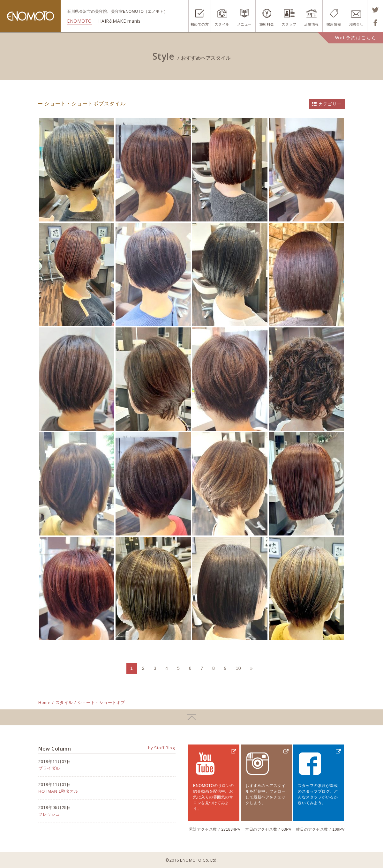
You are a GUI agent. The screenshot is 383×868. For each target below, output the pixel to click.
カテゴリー (330, 104)
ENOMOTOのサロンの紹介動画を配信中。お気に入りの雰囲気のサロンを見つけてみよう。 (214, 797)
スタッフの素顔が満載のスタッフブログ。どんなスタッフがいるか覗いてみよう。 (318, 794)
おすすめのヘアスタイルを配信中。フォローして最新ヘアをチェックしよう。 (265, 794)
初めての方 (200, 24)
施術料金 (267, 24)
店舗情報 (312, 24)
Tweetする (375, 10)
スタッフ (289, 24)
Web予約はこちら (356, 38)
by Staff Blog (161, 748)
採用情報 (334, 24)
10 (238, 668)
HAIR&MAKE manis (120, 21)
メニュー (244, 24)
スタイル (222, 24)
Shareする (375, 23)
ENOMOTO (30, 16)
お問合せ (356, 24)
